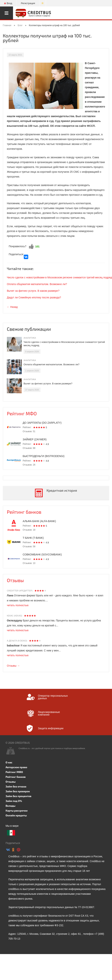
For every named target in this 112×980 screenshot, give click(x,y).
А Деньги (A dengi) (17, 641)
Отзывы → (13, 666)
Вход (8, 3)
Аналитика (30, 338)
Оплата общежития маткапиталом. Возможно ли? (37, 284)
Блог (20, 25)
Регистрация (28, 3)
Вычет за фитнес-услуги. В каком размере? (33, 291)
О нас (9, 762)
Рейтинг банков (24, 512)
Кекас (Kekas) (14, 616)
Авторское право (16, 767)
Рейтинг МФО (22, 413)
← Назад (12, 307)
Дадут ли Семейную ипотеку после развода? (34, 297)
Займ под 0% (14, 801)
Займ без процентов (18, 796)
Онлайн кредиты (16, 815)
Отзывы (15, 580)
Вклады (10, 806)
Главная (7, 25)
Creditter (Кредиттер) (20, 591)
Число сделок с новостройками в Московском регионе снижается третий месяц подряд (59, 277)
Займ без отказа (16, 786)
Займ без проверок (18, 791)
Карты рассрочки (17, 811)
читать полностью (18, 605)
